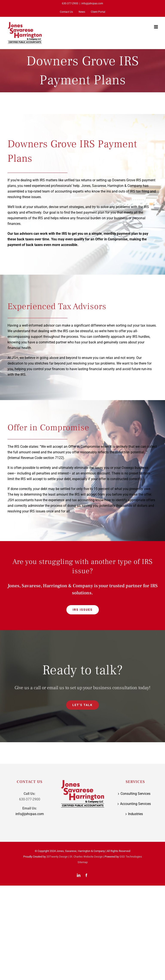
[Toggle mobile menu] (156, 27)
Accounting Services (135, 804)
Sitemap (83, 862)
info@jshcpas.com (92, 3)
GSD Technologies (131, 857)
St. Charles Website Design (86, 857)
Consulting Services (135, 794)
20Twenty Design (57, 857)
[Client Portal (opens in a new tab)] (98, 12)
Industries (135, 814)
